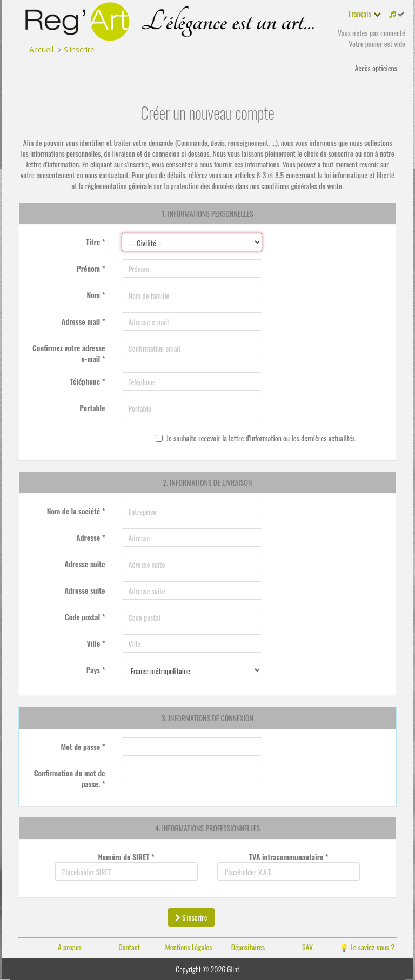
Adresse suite (85, 564)
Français (360, 13)
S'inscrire (191, 917)
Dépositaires (248, 947)
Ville (96, 643)
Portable (92, 408)
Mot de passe (83, 746)
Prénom (91, 268)
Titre (95, 242)
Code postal (85, 617)
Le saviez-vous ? (372, 947)
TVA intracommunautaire (289, 857)
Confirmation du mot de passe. (70, 778)
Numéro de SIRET (126, 857)
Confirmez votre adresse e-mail (69, 353)
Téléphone (87, 381)
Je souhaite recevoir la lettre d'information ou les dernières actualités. (256, 438)
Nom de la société (76, 511)
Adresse (91, 537)
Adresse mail (83, 321)
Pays (96, 670)
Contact (129, 947)
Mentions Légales (189, 947)
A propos (70, 947)
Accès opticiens (376, 68)
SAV (307, 947)
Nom (96, 295)
